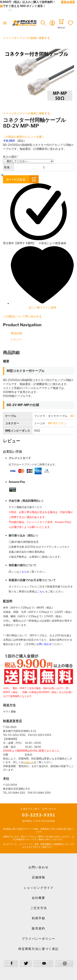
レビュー (16, 339)
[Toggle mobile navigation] (5, 23)
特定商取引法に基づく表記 (38, 949)
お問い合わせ (38, 867)
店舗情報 (38, 877)
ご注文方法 (39, 908)
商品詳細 (16, 333)
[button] (43, 23)
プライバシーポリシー (38, 939)
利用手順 (38, 918)
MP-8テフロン (57, 423)
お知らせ (29, 762)
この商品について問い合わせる (22, 316)
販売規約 (38, 928)
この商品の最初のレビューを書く (24, 137)
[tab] (38, 353)
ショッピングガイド (39, 888)
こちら (23, 572)
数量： (8, 167)
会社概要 (38, 898)
